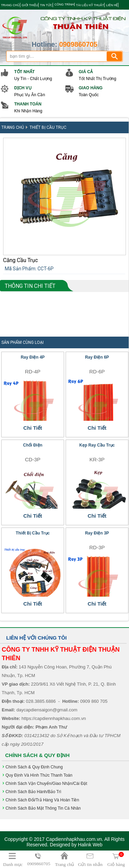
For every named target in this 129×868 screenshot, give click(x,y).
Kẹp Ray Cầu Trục (97, 445)
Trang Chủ (13, 127)
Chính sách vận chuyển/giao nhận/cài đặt (46, 784)
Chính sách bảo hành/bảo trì (33, 792)
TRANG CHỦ (10, 5)
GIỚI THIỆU (30, 5)
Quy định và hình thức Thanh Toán (39, 775)
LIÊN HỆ (112, 5)
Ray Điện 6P (97, 357)
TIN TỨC (46, 5)
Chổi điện (33, 445)
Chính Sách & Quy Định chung (34, 767)
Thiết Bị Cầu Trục (48, 127)
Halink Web (90, 845)
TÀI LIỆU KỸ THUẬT (90, 5)
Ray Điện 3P (97, 533)
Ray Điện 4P (33, 357)
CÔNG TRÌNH (64, 4)
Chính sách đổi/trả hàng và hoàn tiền (42, 800)
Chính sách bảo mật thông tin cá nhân (43, 808)
